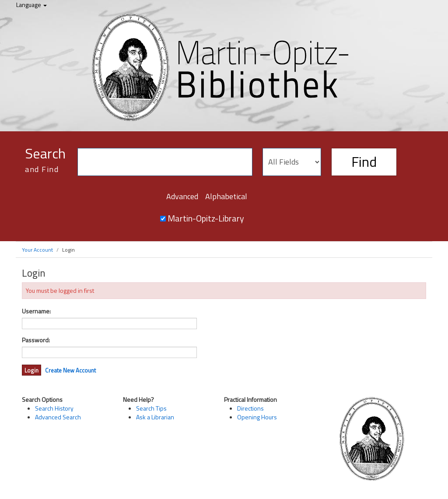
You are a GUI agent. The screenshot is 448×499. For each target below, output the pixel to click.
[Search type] (292, 162)
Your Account (37, 250)
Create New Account (70, 370)
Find (364, 162)
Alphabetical (226, 196)
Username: (36, 311)
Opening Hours (257, 417)
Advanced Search (58, 417)
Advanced (182, 196)
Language (31, 5)
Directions (250, 408)
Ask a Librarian (155, 417)
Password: (36, 340)
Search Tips (151, 408)
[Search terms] (165, 162)
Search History (54, 408)
